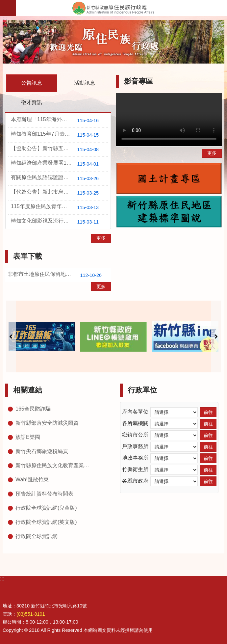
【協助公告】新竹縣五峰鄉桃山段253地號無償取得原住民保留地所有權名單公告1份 (59, 149)
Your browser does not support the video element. (169, 120)
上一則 (11, 336)
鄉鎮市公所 (135, 435)
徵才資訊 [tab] (32, 102)
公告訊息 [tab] (32, 83)
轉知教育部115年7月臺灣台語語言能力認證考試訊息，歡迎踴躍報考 (59, 135)
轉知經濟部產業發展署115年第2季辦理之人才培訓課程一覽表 (59, 164)
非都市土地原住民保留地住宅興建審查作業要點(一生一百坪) (59, 275)
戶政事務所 (135, 446)
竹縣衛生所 (135, 469)
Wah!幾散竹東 (32, 480)
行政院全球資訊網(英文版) (46, 522)
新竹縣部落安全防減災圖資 (47, 423)
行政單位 (142, 390)
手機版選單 (8, 8)
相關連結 (28, 390)
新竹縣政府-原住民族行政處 (121, 8)
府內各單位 (135, 412)
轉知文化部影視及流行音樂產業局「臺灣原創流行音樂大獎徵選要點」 (59, 222)
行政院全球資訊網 (37, 536)
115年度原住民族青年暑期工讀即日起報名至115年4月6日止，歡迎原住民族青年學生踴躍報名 (59, 207)
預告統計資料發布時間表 (44, 494)
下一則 (216, 336)
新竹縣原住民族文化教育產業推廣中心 (54, 465)
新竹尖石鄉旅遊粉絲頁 (42, 451)
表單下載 (28, 256)
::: (5, 18)
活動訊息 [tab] (85, 83)
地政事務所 (135, 458)
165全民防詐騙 (33, 409)
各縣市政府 (135, 481)
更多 (101, 238)
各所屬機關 (135, 423)
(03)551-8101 (31, 614)
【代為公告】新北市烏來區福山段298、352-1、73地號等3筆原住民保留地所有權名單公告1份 (59, 193)
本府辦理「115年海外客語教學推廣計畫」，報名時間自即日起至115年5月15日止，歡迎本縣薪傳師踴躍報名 (59, 121)
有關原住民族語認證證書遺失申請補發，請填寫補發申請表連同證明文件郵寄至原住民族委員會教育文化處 (59, 178)
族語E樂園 (28, 437)
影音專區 (139, 81)
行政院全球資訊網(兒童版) (46, 508)
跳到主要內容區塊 (3, 3)
